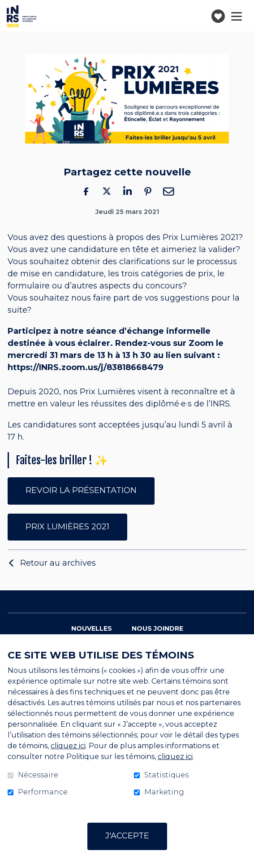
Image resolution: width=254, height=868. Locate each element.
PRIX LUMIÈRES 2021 (67, 527)
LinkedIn (127, 191)
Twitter (107, 191)
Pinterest (148, 191)
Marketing (164, 792)
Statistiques (166, 775)
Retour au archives (58, 563)
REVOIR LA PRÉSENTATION (81, 490)
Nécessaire (38, 775)
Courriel (168, 191)
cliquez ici (68, 746)
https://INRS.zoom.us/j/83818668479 (86, 368)
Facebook (86, 191)
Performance (43, 792)
